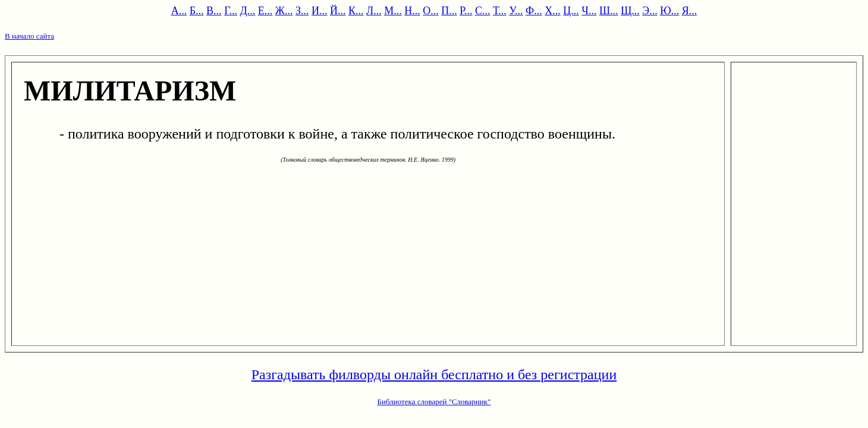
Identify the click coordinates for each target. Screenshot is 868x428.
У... (516, 11)
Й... (338, 11)
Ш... (609, 11)
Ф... (534, 11)
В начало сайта (29, 36)
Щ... (630, 11)
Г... (231, 11)
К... (356, 11)
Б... (197, 11)
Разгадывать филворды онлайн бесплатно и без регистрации (434, 374)
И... (320, 11)
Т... (500, 11)
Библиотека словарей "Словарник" (434, 402)
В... (214, 11)
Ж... (284, 11)
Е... (265, 11)
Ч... (589, 11)
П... (449, 11)
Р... (466, 11)
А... (179, 11)
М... (393, 11)
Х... (553, 11)
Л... (374, 11)
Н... (412, 11)
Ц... (571, 11)
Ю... (669, 11)
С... (483, 11)
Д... (248, 11)
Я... (690, 11)
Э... (650, 11)
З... (302, 11)
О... (431, 11)
